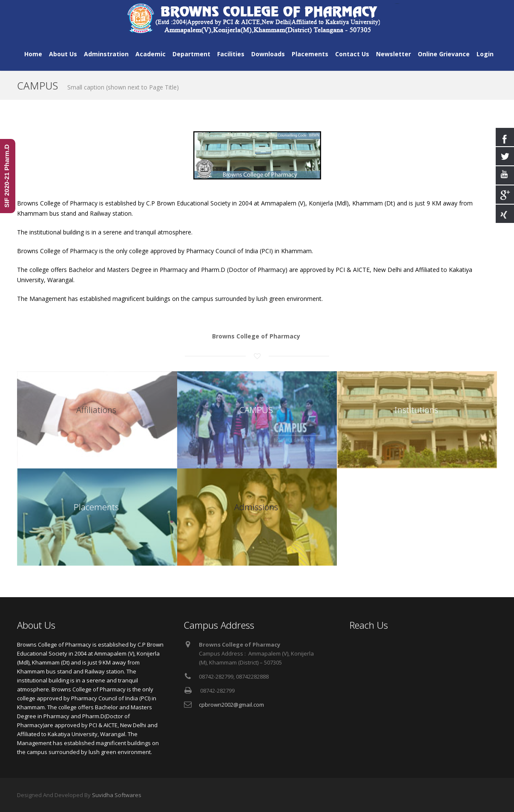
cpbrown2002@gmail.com (231, 705)
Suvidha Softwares (117, 795)
